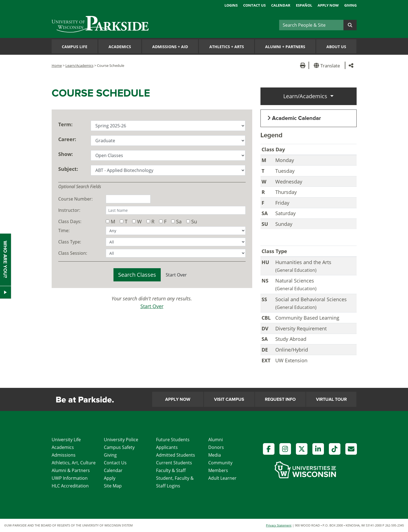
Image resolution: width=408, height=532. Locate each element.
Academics (120, 47)
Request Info (280, 399)
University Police (121, 440)
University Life (66, 440)
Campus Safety (119, 447)
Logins (231, 5)
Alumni (216, 440)
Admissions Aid (170, 47)
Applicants (167, 447)
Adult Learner (222, 478)
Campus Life (75, 47)
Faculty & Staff (171, 470)
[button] (328, 65)
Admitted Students (176, 455)
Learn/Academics (79, 65)
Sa (179, 221)
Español (304, 5)
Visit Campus (229, 399)
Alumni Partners (285, 47)
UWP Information (70, 478)
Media (215, 455)
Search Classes (137, 275)
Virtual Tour (331, 399)
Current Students (174, 463)
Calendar (281, 5)
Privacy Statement (279, 525)
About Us (336, 47)
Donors (216, 447)
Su (194, 221)
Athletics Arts (227, 47)
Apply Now (328, 5)
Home (57, 65)
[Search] (311, 25)
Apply (110, 478)
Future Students (173, 440)
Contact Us (254, 5)
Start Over (176, 275)
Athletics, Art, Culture (74, 463)
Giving (350, 5)
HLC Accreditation (70, 486)
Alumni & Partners (71, 470)
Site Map (113, 486)
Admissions (64, 455)
